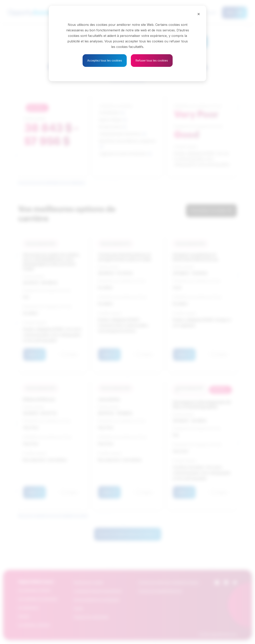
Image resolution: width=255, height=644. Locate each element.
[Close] (199, 14)
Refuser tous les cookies (152, 60)
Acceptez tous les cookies (105, 60)
